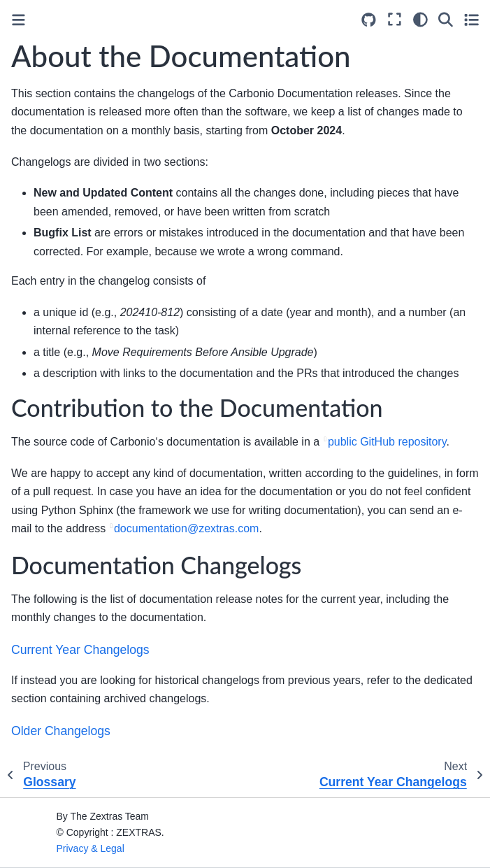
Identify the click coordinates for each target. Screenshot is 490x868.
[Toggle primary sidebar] (19, 20)
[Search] (446, 20)
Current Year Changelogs (80, 650)
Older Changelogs (61, 731)
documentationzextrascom (186, 528)
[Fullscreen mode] (395, 20)
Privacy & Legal (91, 848)
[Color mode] (420, 20)
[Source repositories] (369, 20)
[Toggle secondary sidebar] (471, 20)
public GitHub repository (387, 442)
